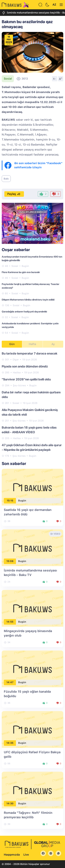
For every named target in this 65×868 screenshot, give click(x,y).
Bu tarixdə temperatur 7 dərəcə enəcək (30, 353)
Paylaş (14, 194)
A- (55, 79)
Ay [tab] (53, 344)
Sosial (8, 79)
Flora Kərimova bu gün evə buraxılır (21, 272)
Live (26, 855)
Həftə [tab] (32, 344)
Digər (16, 360)
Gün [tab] (12, 344)
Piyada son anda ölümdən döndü (25, 366)
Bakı (6, 179)
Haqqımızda (12, 855)
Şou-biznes (19, 385)
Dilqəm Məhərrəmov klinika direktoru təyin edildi (28, 300)
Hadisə (17, 372)
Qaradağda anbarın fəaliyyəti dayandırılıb (24, 312)
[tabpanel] (32, 404)
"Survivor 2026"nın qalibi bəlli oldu (26, 379)
